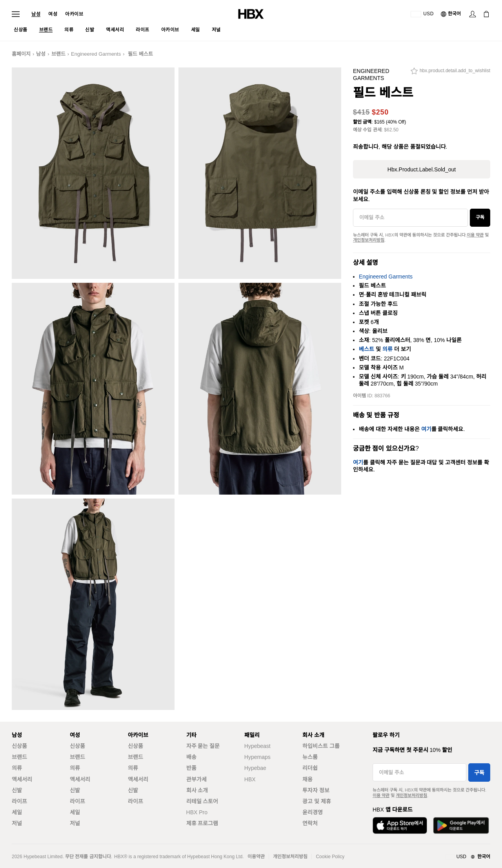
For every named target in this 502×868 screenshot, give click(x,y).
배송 (191, 757)
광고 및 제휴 (317, 801)
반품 (191, 768)
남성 (36, 14)
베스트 (366, 349)
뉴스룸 (310, 757)
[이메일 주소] (410, 218)
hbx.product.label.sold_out (422, 169)
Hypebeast (257, 746)
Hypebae (255, 768)
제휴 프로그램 (202, 823)
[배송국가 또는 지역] (422, 14)
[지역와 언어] (468, 857)
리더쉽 (310, 768)
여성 (53, 14)
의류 (387, 349)
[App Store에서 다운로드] (400, 825)
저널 (17, 823)
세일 (17, 812)
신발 (17, 790)
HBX (250, 779)
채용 (307, 779)
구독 (480, 217)
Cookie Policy (330, 857)
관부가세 (196, 779)
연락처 (310, 823)
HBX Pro (197, 812)
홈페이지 (21, 54)
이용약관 (256, 857)
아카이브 (74, 14)
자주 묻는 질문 (203, 746)
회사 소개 (197, 790)
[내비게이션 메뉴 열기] (16, 14)
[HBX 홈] (251, 14)
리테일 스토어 (202, 801)
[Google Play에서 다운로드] (461, 825)
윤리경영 (313, 812)
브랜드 (58, 54)
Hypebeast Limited (43, 857)
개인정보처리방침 (369, 240)
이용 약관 (475, 235)
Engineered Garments (96, 54)
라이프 (19, 801)
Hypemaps (257, 757)
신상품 (19, 746)
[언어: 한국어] (451, 14)
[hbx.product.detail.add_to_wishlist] (450, 73)
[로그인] (473, 14)
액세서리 (22, 779)
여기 (426, 429)
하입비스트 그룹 (321, 746)
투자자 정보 (316, 790)
